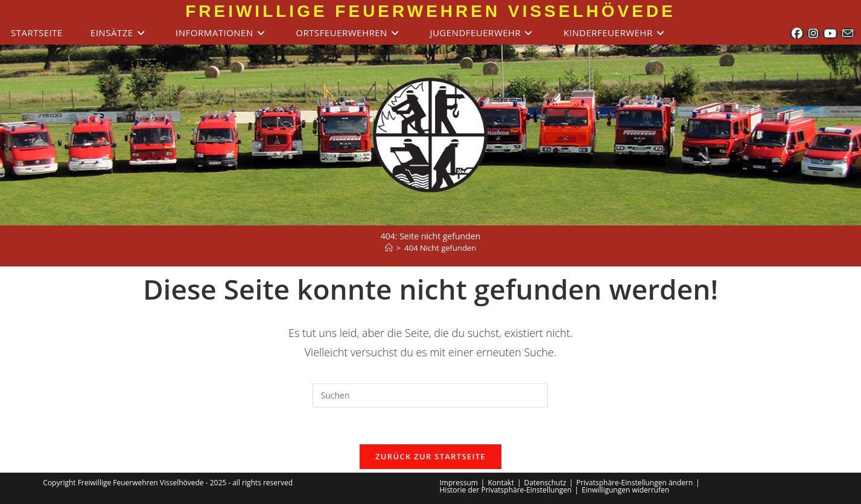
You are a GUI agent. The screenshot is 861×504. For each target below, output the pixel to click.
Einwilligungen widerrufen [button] (625, 490)
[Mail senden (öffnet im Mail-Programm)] (848, 33)
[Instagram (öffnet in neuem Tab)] (813, 33)
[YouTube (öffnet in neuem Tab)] (830, 33)
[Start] (389, 248)
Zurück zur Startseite (430, 456)
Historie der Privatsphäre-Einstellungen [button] (506, 490)
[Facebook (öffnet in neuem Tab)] (797, 33)
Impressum (459, 483)
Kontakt (500, 483)
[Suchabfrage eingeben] (430, 395)
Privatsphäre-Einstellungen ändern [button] (634, 483)
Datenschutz (545, 483)
